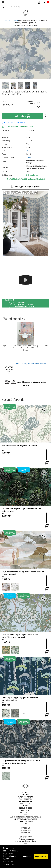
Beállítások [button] (9, 865)
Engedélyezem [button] (41, 857)
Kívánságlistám (26, 821)
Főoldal (7, 21)
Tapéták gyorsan (25, 797)
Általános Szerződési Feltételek (25, 817)
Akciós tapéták (25, 801)
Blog (26, 806)
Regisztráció (26, 812)
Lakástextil (25, 804)
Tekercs (32, 103)
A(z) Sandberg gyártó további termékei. (31, 364)
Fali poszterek (25, 799)
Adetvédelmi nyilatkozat (26, 819)
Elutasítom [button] (27, 857)
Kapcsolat (25, 810)
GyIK (26, 824)
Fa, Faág (29, 157)
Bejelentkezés (26, 808)
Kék (27, 151)
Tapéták (15, 21)
